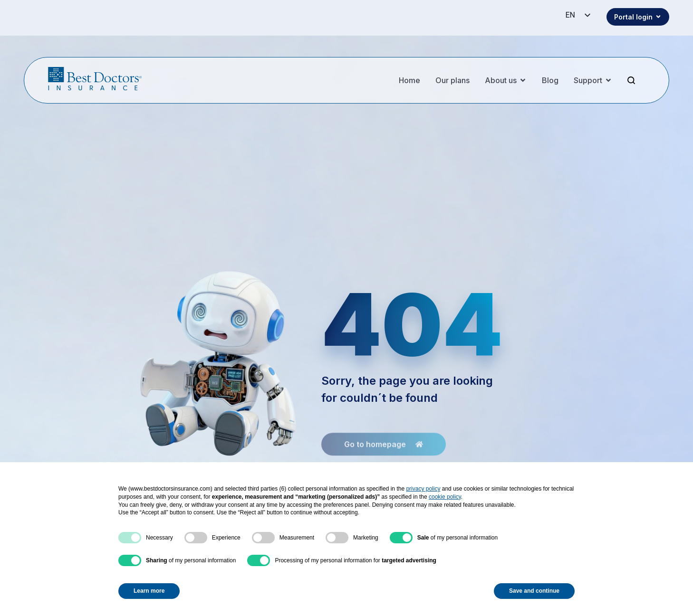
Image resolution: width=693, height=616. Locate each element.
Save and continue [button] (534, 591)
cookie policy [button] (445, 497)
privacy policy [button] (423, 489)
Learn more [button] (149, 591)
